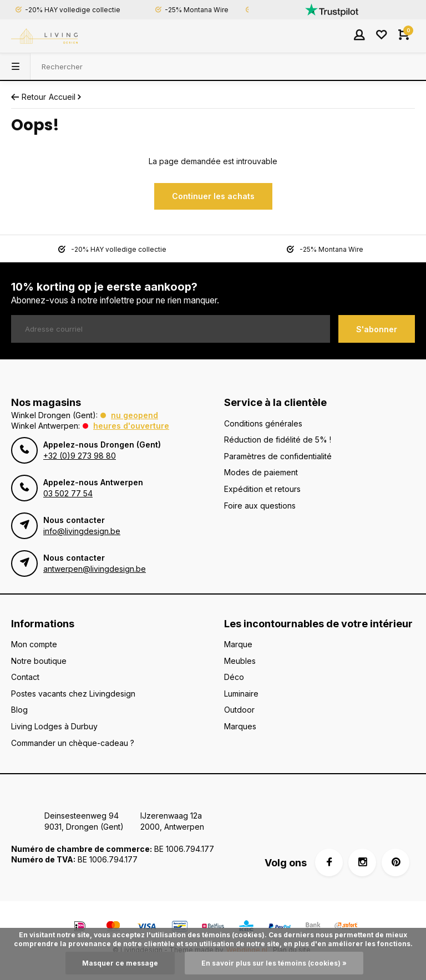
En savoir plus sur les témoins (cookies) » (274, 963)
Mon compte (34, 644)
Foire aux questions (260, 506)
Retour (29, 97)
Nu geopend (135, 415)
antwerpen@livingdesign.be (95, 569)
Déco (234, 677)
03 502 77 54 (68, 493)
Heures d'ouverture (131, 426)
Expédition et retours (262, 489)
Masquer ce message (120, 963)
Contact (25, 677)
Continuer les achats (213, 196)
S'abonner (377, 329)
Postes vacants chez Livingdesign (73, 694)
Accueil (66, 97)
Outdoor (239, 710)
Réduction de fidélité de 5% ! (278, 440)
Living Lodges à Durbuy (54, 726)
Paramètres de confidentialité (278, 456)
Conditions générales (263, 423)
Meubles (240, 661)
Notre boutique (39, 661)
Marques (240, 726)
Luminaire (241, 694)
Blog (19, 710)
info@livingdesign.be (82, 531)
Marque (238, 644)
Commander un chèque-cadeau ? (73, 743)
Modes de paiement (261, 472)
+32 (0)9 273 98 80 (80, 456)
